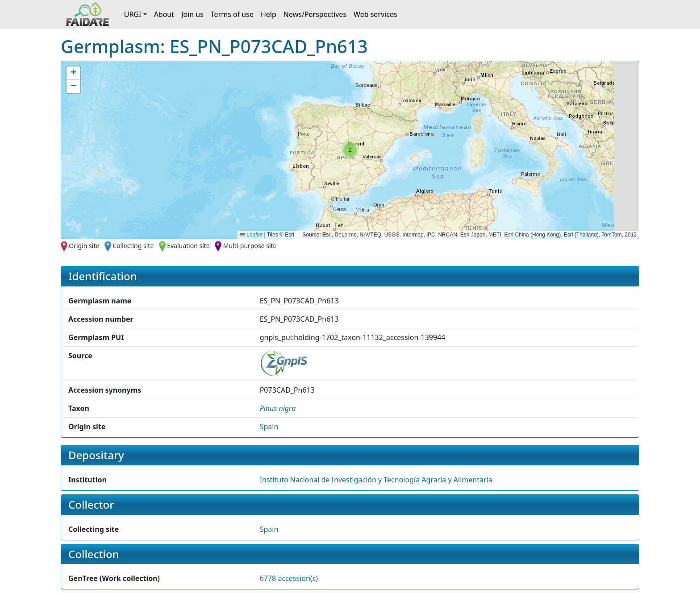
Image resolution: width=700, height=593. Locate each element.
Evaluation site (188, 246)
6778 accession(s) (289, 578)
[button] (350, 150)
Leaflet (251, 235)
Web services (375, 14)
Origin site (84, 246)
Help (269, 14)
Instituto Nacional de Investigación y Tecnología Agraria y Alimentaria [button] (376, 480)
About (164, 14)
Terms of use (232, 14)
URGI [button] (133, 14)
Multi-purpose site (250, 246)
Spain (269, 427)
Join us (192, 14)
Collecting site (133, 246)
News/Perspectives (315, 14)
